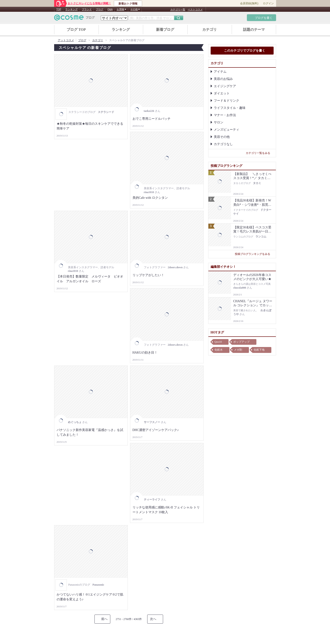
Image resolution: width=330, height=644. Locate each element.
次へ (153, 619)
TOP (59, 9)
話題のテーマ (254, 30)
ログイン (268, 3)
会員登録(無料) (249, 3)
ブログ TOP (76, 30)
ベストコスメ (195, 10)
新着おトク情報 (128, 4)
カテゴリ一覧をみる (260, 153)
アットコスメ (66, 40)
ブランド (87, 9)
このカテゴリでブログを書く (242, 51)
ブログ (100, 9)
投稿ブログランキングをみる (254, 254)
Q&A (110, 9)
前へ (104, 619)
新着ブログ (165, 30)
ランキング (71, 9)
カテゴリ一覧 (178, 10)
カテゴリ (210, 30)
